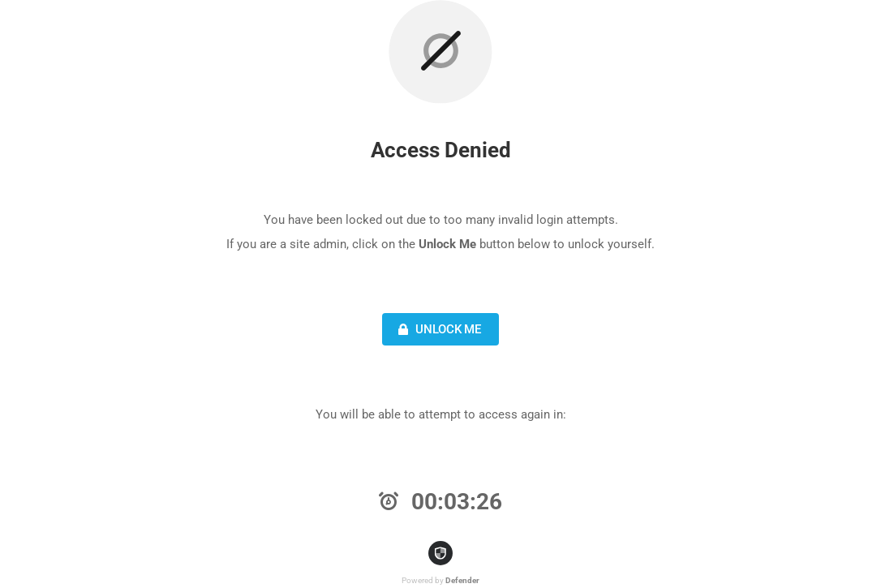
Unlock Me (438, 329)
